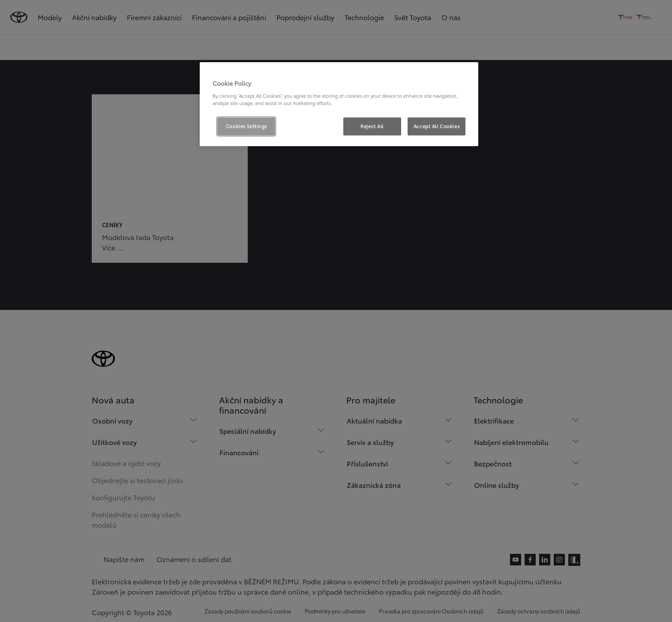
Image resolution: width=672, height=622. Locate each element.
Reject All (372, 126)
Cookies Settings (246, 126)
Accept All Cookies (436, 126)
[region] (339, 104)
